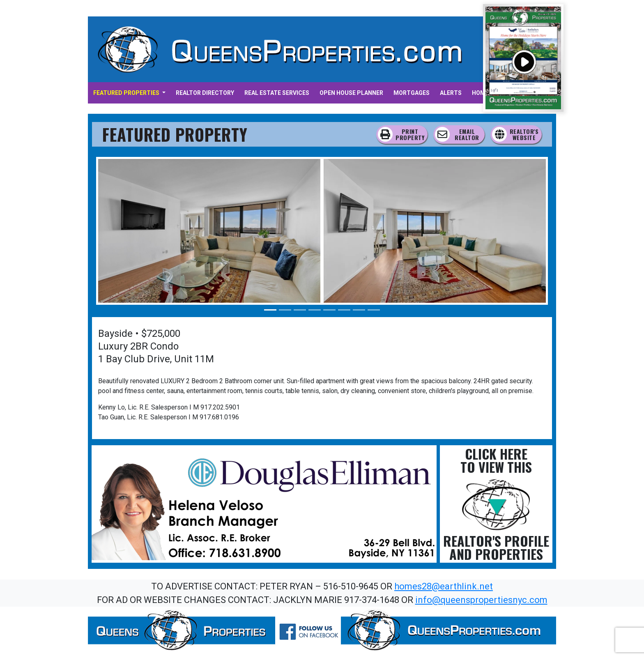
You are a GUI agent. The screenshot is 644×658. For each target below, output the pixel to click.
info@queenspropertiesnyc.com (481, 600)
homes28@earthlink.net (444, 586)
